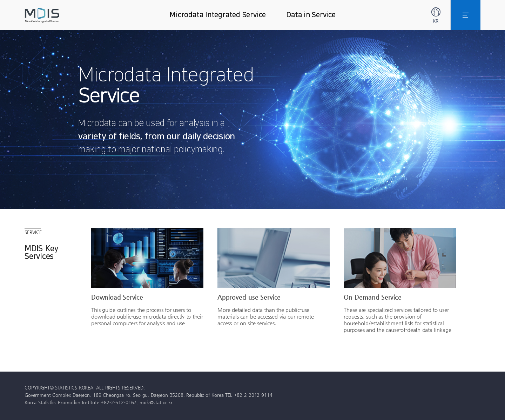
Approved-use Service (249, 297)
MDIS (60, 15)
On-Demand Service (373, 297)
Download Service (117, 297)
